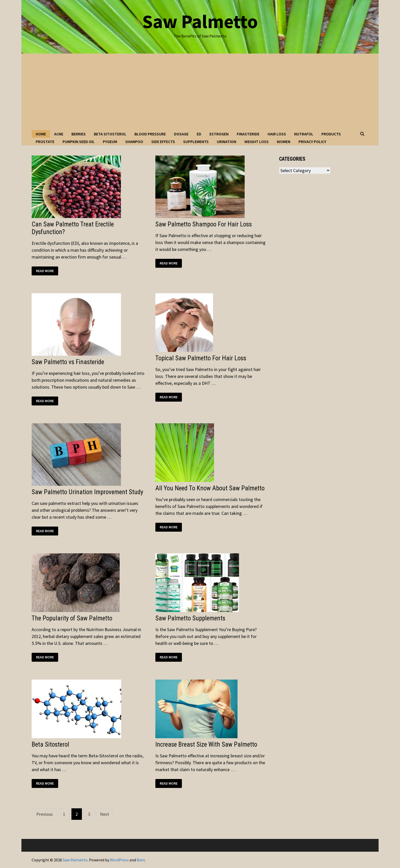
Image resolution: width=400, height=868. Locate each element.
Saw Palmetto (200, 21)
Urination (227, 142)
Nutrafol (304, 134)
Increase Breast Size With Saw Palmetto (206, 744)
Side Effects (163, 142)
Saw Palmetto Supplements (190, 618)
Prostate (45, 142)
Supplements (196, 142)
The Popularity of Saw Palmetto (72, 618)
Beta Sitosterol (110, 134)
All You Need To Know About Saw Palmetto (210, 488)
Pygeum (110, 142)
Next (105, 814)
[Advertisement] (200, 92)
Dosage (181, 134)
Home (41, 134)
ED (199, 134)
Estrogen (219, 134)
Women (284, 142)
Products (331, 134)
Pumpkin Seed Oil (79, 142)
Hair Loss (277, 134)
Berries (79, 134)
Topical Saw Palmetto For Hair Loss (201, 358)
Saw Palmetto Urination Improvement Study (87, 492)
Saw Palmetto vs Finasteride (68, 362)
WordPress (119, 860)
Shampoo (134, 142)
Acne (59, 134)
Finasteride (248, 134)
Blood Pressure (150, 134)
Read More (47, 271)
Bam (141, 860)
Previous (45, 814)
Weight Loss (257, 142)
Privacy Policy (312, 142)
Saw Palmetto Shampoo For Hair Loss (204, 224)
